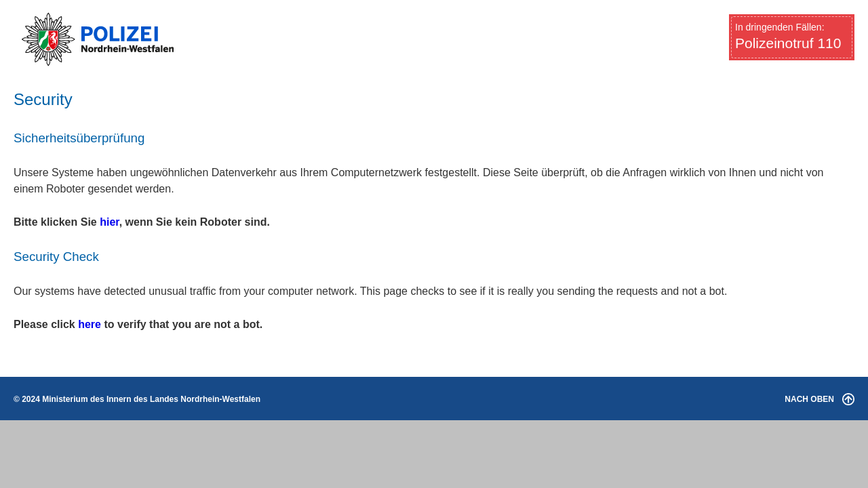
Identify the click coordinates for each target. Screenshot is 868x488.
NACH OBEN (820, 399)
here (90, 324)
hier (109, 222)
